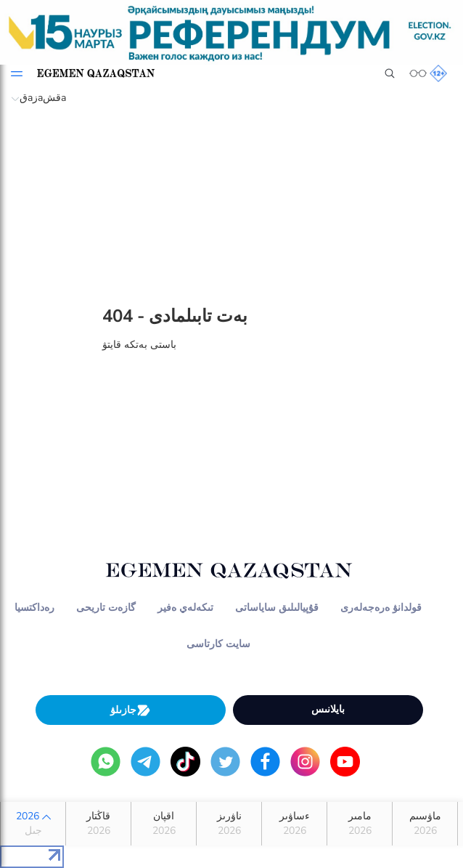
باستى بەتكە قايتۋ (139, 345)
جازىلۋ (131, 710)
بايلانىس (328, 709)
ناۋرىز (229, 824)
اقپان (164, 824)
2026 (33, 824)
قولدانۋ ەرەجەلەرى (381, 608)
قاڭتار (98, 824)
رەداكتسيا (34, 608)
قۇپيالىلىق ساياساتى (277, 608)
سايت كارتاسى (218, 644)
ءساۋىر (294, 824)
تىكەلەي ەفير (185, 608)
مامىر (360, 824)
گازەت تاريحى (106, 608)
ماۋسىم (425, 824)
